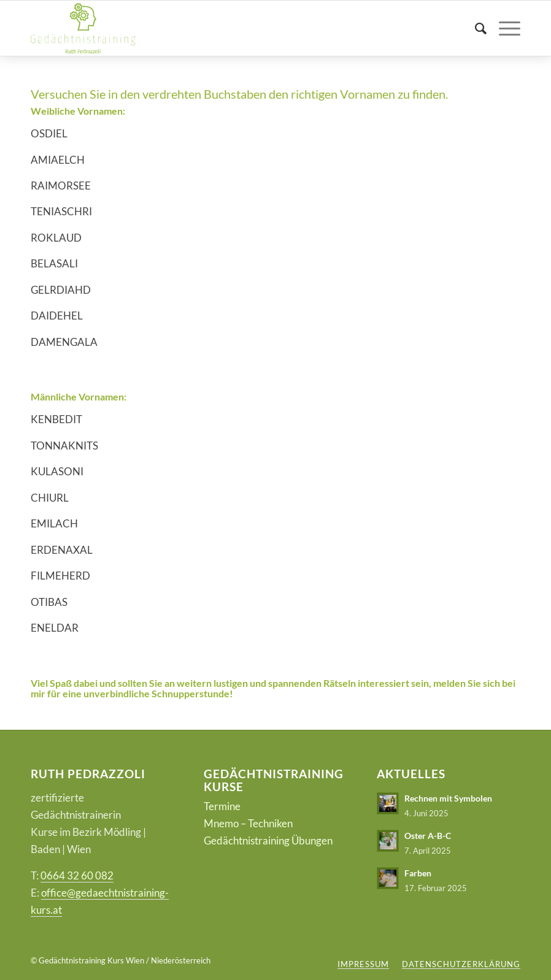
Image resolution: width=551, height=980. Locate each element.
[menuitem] (475, 28)
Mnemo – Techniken (248, 823)
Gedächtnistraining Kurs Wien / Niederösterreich (125, 960)
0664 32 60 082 (77, 875)
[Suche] (475, 28)
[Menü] (503, 28)
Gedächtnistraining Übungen (268, 840)
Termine (222, 806)
